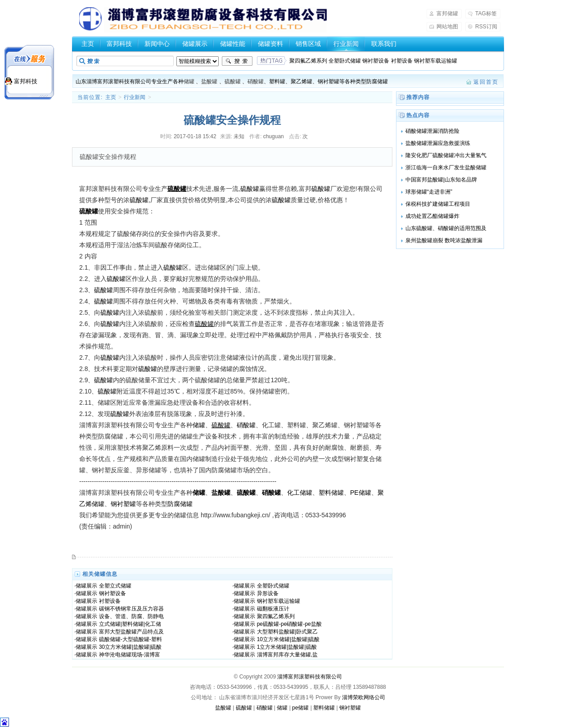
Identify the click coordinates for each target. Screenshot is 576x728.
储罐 (189, 81)
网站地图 (447, 27)
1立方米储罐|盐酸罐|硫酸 (287, 647)
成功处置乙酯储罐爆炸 (432, 216)
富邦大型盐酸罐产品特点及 (131, 632)
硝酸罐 (256, 81)
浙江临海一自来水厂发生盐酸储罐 (446, 167)
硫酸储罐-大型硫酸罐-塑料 (130, 639)
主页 (88, 44)
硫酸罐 (233, 81)
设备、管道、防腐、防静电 (131, 616)
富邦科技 (119, 44)
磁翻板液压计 (273, 609)
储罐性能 (233, 44)
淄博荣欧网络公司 (364, 697)
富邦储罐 (447, 14)
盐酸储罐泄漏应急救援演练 (438, 143)
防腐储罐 (180, 504)
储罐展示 (195, 44)
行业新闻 (346, 44)
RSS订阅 (486, 27)
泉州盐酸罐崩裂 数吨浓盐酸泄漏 (444, 240)
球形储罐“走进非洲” (429, 192)
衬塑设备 (110, 601)
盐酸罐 (209, 81)
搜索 (237, 61)
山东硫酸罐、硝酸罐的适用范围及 (446, 228)
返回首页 (486, 82)
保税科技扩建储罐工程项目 (438, 204)
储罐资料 (270, 44)
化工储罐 (300, 493)
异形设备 (268, 593)
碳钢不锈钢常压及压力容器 (131, 609)
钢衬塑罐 (123, 504)
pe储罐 (300, 708)
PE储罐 (361, 493)
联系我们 (384, 44)
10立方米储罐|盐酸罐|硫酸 (288, 639)
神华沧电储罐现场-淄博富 (130, 655)
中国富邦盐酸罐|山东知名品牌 (441, 180)
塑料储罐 (331, 493)
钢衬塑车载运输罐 (279, 601)
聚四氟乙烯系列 (276, 616)
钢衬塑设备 (112, 593)
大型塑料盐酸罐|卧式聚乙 (287, 632)
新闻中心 (157, 44)
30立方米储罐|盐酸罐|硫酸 (130, 647)
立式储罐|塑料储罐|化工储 (130, 624)
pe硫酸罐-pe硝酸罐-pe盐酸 (289, 624)
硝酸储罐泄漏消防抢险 (432, 131)
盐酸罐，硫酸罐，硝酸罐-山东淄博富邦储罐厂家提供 (203, 20)
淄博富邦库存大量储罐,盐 (287, 655)
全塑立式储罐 (115, 586)
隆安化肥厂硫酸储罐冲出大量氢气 (446, 155)
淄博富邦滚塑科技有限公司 (310, 677)
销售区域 (308, 44)
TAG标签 (486, 14)
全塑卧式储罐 (273, 586)
